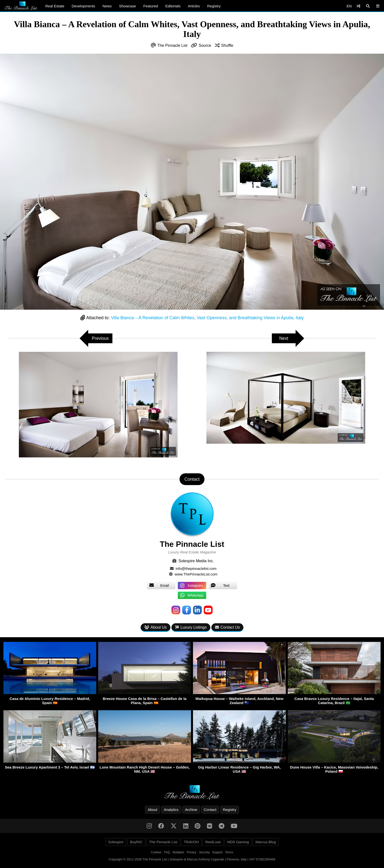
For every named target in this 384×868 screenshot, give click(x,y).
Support (217, 852)
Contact (210, 810)
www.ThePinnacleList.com (196, 574)
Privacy (192, 852)
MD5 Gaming (238, 842)
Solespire (116, 842)
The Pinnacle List (173, 45)
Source (205, 45)
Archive (191, 810)
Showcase (127, 6)
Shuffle (227, 45)
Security (204, 852)
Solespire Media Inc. (196, 561)
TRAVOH (191, 842)
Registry (214, 6)
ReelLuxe (213, 842)
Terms (229, 852)
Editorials (173, 6)
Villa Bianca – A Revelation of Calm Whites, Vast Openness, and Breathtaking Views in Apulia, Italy (207, 318)
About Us (156, 627)
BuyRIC (136, 842)
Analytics (171, 810)
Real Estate (55, 6)
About (152, 810)
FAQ (167, 852)
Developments (84, 6)
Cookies (156, 852)
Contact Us (227, 627)
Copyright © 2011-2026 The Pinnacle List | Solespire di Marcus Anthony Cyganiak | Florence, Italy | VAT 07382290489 (192, 859)
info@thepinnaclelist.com (196, 568)
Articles (194, 6)
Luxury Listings (191, 627)
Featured (151, 6)
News (107, 6)
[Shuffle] (358, 6)
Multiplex (178, 852)
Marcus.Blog (266, 842)
